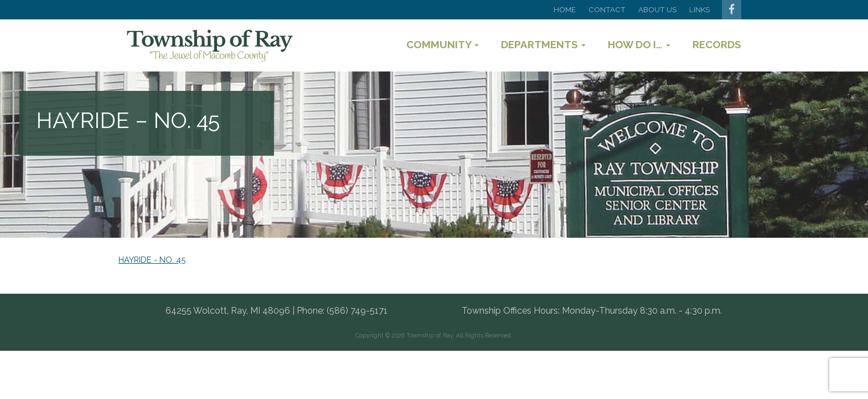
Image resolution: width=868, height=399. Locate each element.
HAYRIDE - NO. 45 (152, 260)
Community (443, 44)
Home (565, 9)
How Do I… (639, 44)
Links (699, 9)
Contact (607, 9)
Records (717, 44)
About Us (657, 9)
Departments (543, 44)
